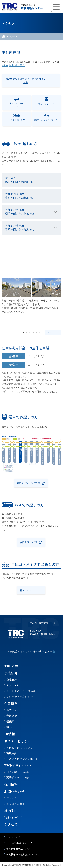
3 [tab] (30, 333)
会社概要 (12, 716)
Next (53, 333)
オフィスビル (14, 685)
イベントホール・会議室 (21, 691)
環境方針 (12, 753)
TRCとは (11, 666)
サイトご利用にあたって (19, 843)
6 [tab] (40, 333)
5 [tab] (37, 333)
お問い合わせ (14, 791)
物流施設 (12, 680)
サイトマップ (13, 837)
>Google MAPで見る (13, 65)
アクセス (13, 37)
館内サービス (14, 817)
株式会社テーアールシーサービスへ (31, 652)
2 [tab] (27, 333)
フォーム (12, 798)
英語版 (18, 777)
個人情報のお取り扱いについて (23, 854)
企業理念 (12, 710)
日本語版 (19, 772)
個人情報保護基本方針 (18, 849)
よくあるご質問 (16, 804)
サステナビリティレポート (22, 759)
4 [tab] (33, 333)
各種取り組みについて (20, 748)
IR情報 (10, 734)
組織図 (10, 721)
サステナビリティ (17, 741)
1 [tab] (23, 333)
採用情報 (11, 784)
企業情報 (11, 703)
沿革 (9, 727)
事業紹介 (11, 673)
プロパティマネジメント (21, 697)
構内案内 (11, 811)
